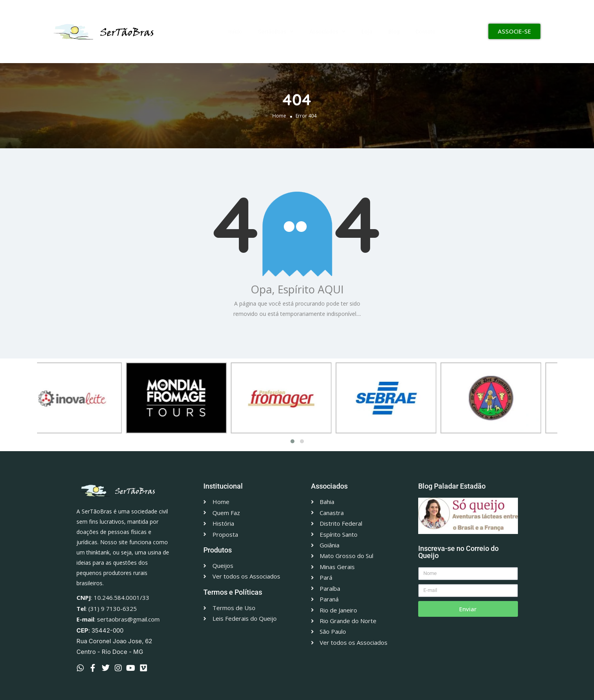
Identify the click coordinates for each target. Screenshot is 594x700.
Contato (425, 32)
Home (279, 115)
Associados (328, 32)
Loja (367, 32)
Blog (394, 32)
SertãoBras (276, 32)
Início (235, 32)
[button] (292, 441)
